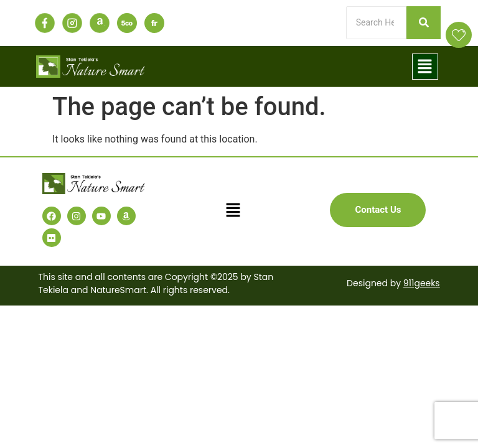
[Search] (376, 23)
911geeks (421, 283)
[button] (425, 67)
